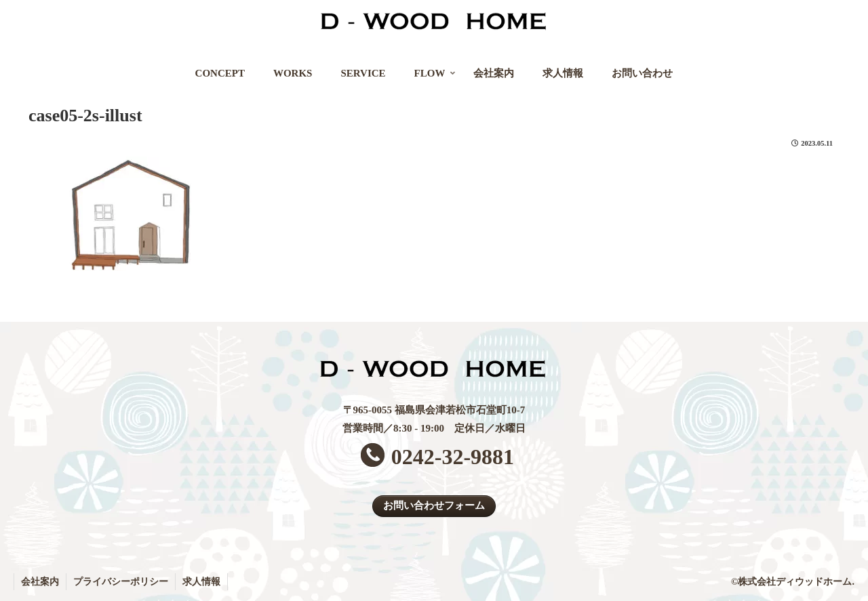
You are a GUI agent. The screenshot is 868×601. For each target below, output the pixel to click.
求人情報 (201, 582)
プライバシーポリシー (121, 582)
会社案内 (40, 582)
